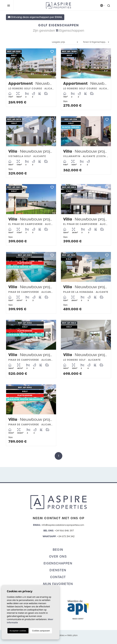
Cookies (60, 635)
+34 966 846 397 (64, 531)
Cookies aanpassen (41, 631)
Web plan (72, 635)
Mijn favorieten (58, 584)
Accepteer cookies (18, 631)
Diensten (58, 570)
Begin (58, 550)
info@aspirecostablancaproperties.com (63, 525)
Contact (58, 577)
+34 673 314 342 (66, 536)
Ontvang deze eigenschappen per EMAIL (35, 17)
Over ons (58, 556)
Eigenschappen (58, 563)
